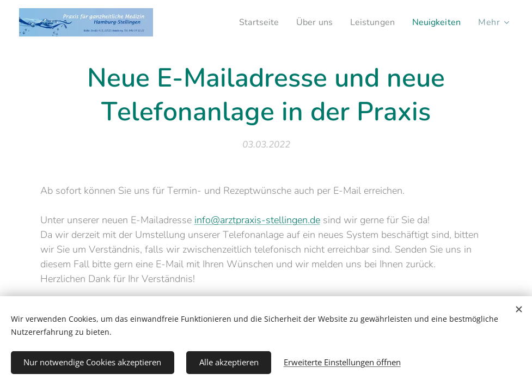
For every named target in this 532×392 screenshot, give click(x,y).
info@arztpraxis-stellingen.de (257, 220)
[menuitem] (249, 22)
